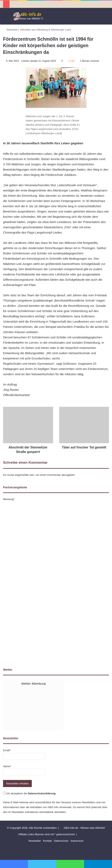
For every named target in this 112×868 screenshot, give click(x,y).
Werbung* (9, 499)
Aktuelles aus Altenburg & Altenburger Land (46, 30)
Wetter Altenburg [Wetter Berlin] (33, 683)
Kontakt (47, 841)
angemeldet (22, 475)
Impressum (77, 841)
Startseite (10, 30)
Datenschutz (61, 841)
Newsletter (35, 841)
